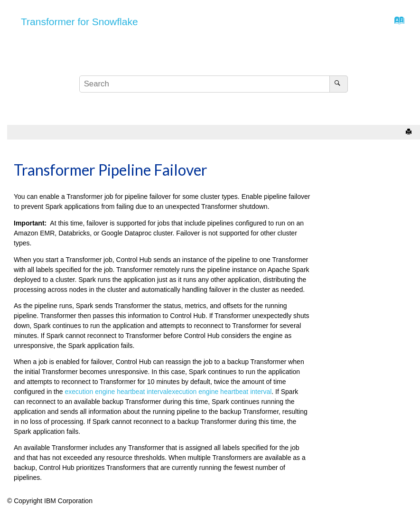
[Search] (339, 84)
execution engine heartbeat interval (116, 392)
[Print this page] (410, 132)
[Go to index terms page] (397, 23)
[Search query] (214, 84)
